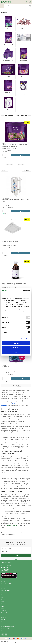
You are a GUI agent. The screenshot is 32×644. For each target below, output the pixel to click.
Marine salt (24, 77)
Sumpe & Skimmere (24, 45)
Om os (3, 620)
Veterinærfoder (5, 613)
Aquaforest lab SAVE (8, 61)
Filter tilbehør (24, 61)
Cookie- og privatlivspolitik (8, 626)
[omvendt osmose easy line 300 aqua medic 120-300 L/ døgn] (16, 187)
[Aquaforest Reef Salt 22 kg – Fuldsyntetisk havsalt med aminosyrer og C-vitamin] (16, 132)
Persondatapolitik (6, 629)
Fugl (3, 602)
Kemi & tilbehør (8, 29)
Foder (8, 77)
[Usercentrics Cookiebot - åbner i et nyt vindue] (23, 291)
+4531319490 (5, 568)
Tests (8, 110)
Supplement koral (8, 45)
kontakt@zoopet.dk (12, 525)
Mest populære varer (7, 590)
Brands (3, 588)
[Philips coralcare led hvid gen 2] (16, 228)
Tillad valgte (16, 348)
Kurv (30, 2)
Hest (3, 608)
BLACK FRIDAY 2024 (7, 584)
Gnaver (3, 599)
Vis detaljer (24, 338)
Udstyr (24, 94)
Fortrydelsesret (5, 631)
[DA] (6, 2)
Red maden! (4, 586)
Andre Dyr (4, 611)
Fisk (2, 9)
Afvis (16, 352)
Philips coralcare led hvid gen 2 (10, 241)
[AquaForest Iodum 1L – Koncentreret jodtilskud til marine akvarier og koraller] (16, 270)
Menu (2, 6)
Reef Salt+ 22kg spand (8, 367)
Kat (2, 597)
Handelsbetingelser (6, 624)
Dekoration (24, 29)
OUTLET (3, 593)
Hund (3, 595)
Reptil (3, 606)
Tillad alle (16, 343)
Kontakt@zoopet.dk (6, 569)
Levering (4, 622)
